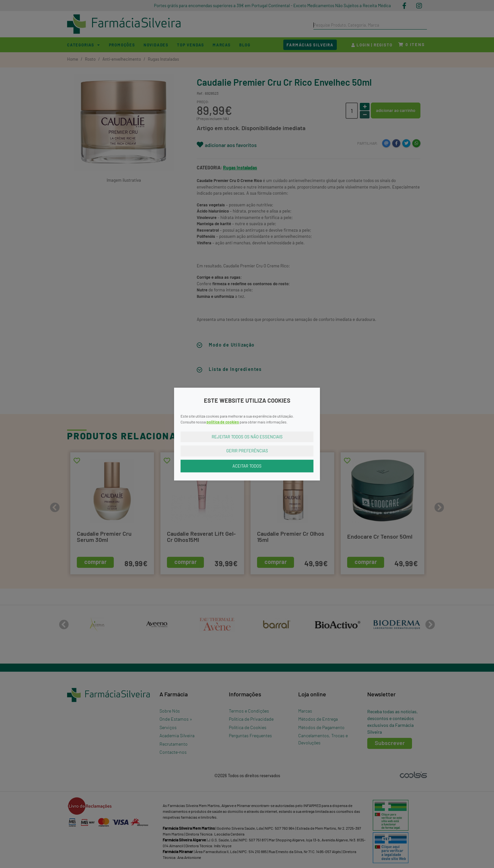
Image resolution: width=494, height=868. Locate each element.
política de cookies (223, 422)
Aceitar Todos (247, 466)
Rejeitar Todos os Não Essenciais (247, 436)
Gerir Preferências (247, 451)
